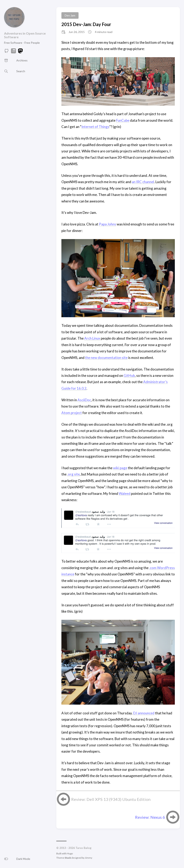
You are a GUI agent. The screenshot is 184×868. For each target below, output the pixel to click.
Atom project (72, 413)
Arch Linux (92, 338)
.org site (73, 474)
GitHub (129, 376)
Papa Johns (108, 224)
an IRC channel (143, 182)
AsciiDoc (84, 400)
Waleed (125, 494)
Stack (68, 858)
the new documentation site (106, 358)
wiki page (120, 468)
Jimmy (89, 858)
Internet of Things (95, 127)
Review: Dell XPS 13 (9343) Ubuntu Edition (111, 799)
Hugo (70, 853)
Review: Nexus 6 (150, 817)
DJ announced (144, 713)
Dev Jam (70, 15)
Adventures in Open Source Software (25, 35)
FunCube (123, 120)
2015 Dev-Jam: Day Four (86, 24)
